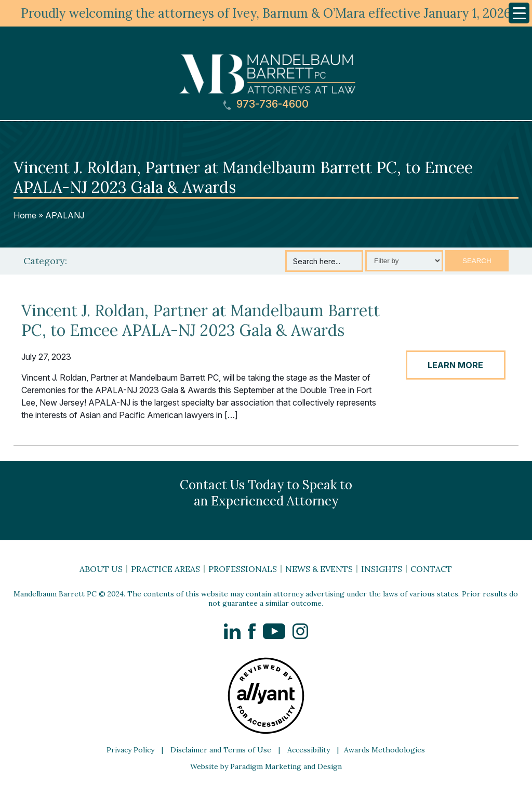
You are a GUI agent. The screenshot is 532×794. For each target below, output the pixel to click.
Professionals (243, 569)
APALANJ (65, 215)
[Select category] (404, 261)
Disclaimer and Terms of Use (221, 750)
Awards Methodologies (384, 750)
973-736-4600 (266, 104)
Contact (431, 569)
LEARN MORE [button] (455, 365)
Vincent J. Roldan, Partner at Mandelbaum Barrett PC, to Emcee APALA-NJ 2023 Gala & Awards (201, 320)
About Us (101, 569)
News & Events (319, 569)
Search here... (317, 261)
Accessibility (309, 750)
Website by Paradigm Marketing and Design (266, 766)
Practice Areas (165, 569)
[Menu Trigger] (519, 13)
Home (25, 215)
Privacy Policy (130, 750)
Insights (382, 569)
